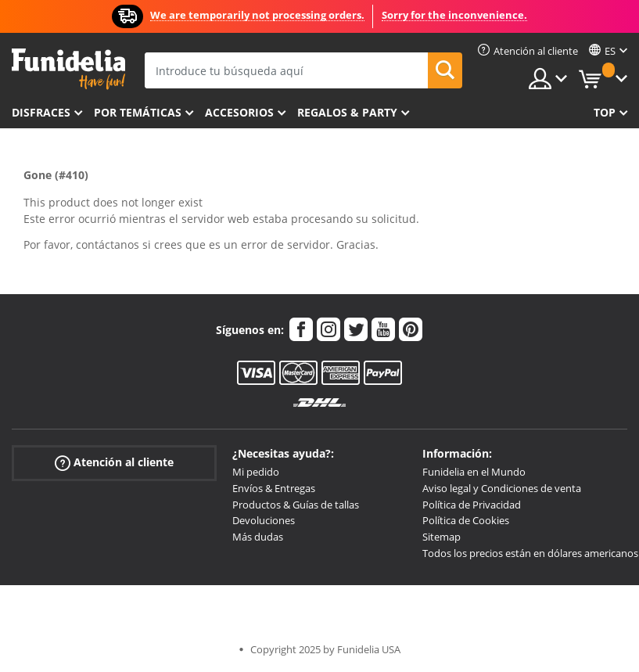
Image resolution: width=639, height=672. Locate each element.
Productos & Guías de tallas (296, 505)
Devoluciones (264, 520)
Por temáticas (138, 112)
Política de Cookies (466, 520)
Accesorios (239, 112)
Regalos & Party (347, 112)
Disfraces (41, 112)
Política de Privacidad (472, 505)
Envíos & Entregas (274, 488)
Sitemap (442, 537)
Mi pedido (256, 472)
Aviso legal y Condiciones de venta (502, 488)
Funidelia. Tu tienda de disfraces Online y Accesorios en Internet (68, 69)
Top (605, 112)
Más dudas (258, 537)
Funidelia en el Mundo (474, 472)
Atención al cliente (114, 463)
